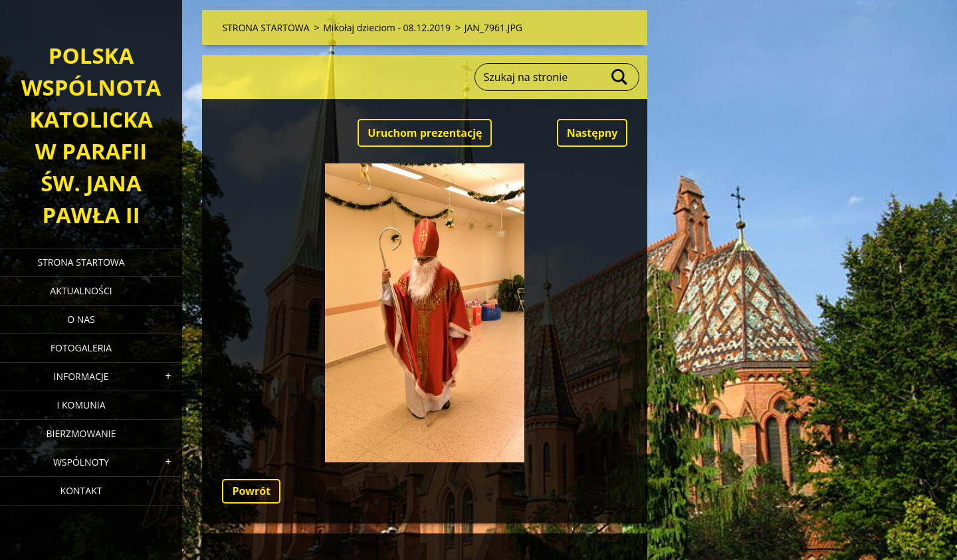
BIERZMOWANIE (81, 433)
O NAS (81, 319)
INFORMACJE (81, 376)
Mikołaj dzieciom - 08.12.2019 (387, 28)
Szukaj (620, 77)
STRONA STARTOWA (81, 262)
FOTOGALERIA (81, 348)
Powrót (251, 491)
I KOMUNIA (81, 405)
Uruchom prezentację (425, 133)
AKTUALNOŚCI (81, 291)
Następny (592, 133)
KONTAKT (81, 491)
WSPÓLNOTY (81, 462)
